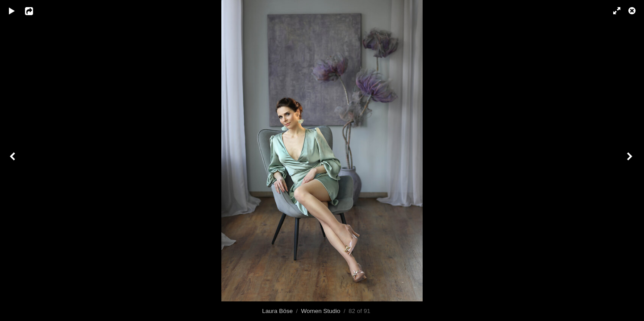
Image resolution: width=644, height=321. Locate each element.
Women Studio (321, 311)
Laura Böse (277, 311)
